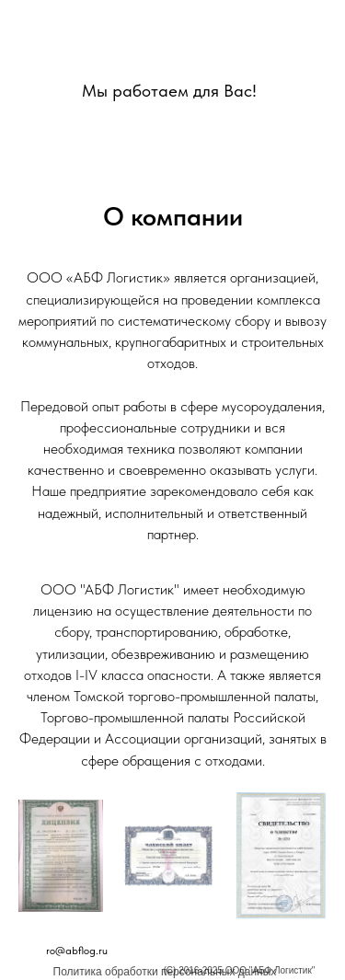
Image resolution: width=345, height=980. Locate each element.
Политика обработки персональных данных (165, 972)
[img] (170, 47)
